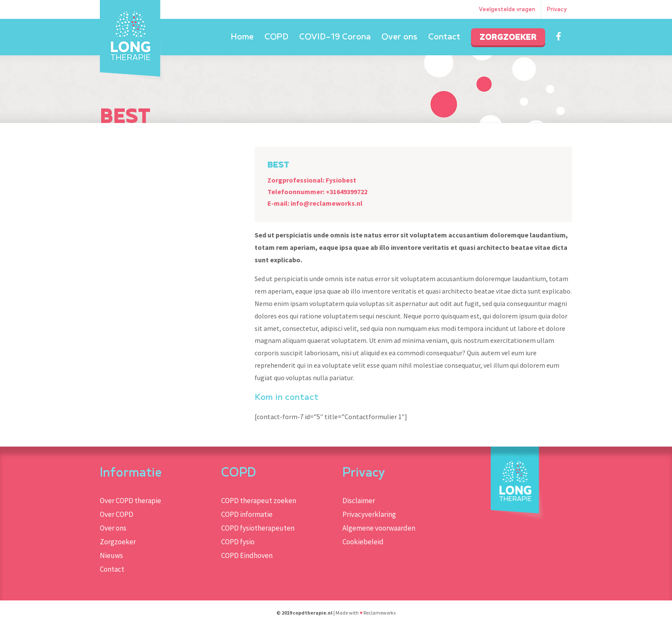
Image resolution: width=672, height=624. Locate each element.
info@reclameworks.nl (327, 203)
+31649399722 (346, 192)
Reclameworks (379, 613)
